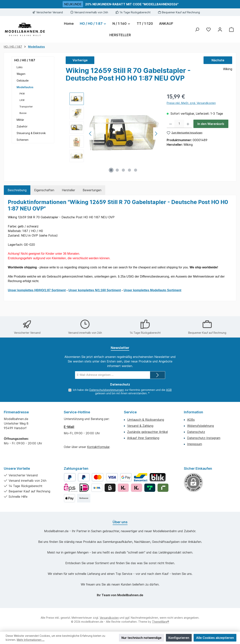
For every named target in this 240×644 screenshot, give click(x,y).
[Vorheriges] (91, 134)
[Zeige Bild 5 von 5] (136, 170)
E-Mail (69, 427)
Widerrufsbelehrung (200, 426)
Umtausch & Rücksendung (146, 420)
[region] (114, 134)
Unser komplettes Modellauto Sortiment (152, 290)
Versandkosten (109, 618)
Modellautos (25, 87)
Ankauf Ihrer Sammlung (143, 438)
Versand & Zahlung (140, 426)
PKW (22, 94)
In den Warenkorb (211, 124)
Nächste (218, 60)
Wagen (21, 74)
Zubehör (22, 126)
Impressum (195, 444)
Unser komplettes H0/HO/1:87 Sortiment (37, 290)
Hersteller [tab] (68, 190)
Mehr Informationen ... (31, 640)
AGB (169, 390)
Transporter (26, 107)
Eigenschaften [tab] (44, 190)
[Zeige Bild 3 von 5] (123, 170)
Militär (20, 120)
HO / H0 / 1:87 (25, 60)
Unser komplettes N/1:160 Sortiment (95, 290)
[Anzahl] (179, 124)
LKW (22, 100)
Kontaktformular (98, 447)
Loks (20, 67)
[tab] (17, 190)
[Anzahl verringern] (171, 124)
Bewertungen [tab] (92, 190)
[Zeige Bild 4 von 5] (129, 170)
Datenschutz (196, 432)
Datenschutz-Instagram (204, 438)
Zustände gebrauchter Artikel (147, 432)
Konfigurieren (179, 638)
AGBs (191, 420)
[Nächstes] (156, 134)
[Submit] (158, 375)
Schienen (23, 140)
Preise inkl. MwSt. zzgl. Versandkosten (191, 103)
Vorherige (80, 60)
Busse (23, 113)
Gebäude (23, 80)
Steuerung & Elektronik (31, 133)
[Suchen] (197, 29)
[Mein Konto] (220, 29)
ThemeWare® (161, 622)
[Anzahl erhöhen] (188, 124)
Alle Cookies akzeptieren (215, 638)
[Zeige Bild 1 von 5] (111, 170)
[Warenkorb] (231, 29)
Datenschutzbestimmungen (107, 390)
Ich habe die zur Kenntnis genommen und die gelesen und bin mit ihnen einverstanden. (122, 392)
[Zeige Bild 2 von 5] (117, 170)
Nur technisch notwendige (141, 638)
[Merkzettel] (208, 29)
